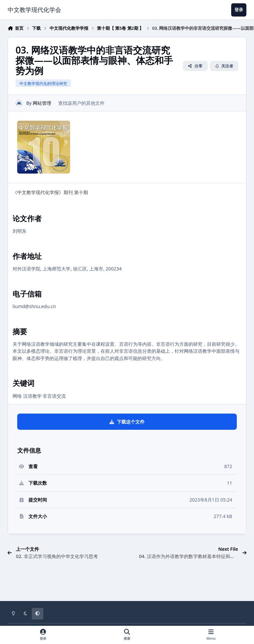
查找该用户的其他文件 (81, 103)
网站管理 (42, 103)
